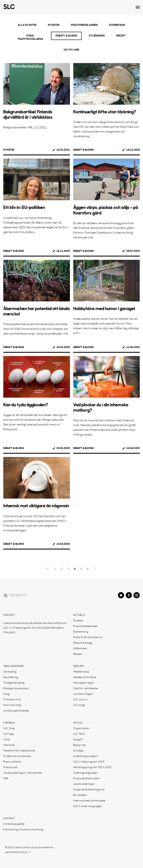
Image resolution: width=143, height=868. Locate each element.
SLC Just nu (80, 700)
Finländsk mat (12, 700)
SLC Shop (9, 729)
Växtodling (10, 672)
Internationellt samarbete (89, 801)
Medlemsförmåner (85, 677)
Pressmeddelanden (84, 25)
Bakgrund (80, 745)
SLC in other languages (88, 806)
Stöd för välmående (86, 689)
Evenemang (117, 25)
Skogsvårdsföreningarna (89, 790)
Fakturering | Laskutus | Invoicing (23, 830)
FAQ (6, 779)
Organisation (81, 729)
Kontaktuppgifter (14, 824)
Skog (6, 694)
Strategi (78, 751)
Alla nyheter (27, 25)
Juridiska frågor (83, 694)
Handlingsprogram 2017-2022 (92, 767)
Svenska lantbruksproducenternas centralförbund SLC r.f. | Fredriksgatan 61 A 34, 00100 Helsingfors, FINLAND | (35, 628)
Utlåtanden (97, 36)
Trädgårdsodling (14, 683)
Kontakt (9, 615)
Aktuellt (79, 615)
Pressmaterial (12, 762)
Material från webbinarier (19, 751)
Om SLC (78, 723)
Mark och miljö (12, 705)
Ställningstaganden (85, 773)
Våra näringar (13, 666)
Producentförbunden (86, 779)
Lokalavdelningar (84, 784)
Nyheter (54, 25)
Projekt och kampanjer (17, 756)
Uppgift (78, 740)
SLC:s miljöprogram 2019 (89, 762)
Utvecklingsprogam (86, 756)
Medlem (79, 666)
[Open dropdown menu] (138, 7)
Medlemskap (81, 672)
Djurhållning (11, 677)
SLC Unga (79, 705)
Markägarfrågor (84, 683)
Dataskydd (10, 767)
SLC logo (9, 734)
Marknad (9, 745)
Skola (7, 740)
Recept (121, 36)
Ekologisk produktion (16, 689)
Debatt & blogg (66, 36)
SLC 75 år (79, 734)
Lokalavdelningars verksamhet (23, 773)
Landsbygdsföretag (16, 711)
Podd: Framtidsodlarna (31, 37)
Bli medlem (80, 795)
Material (9, 723)
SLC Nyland (72, 50)
